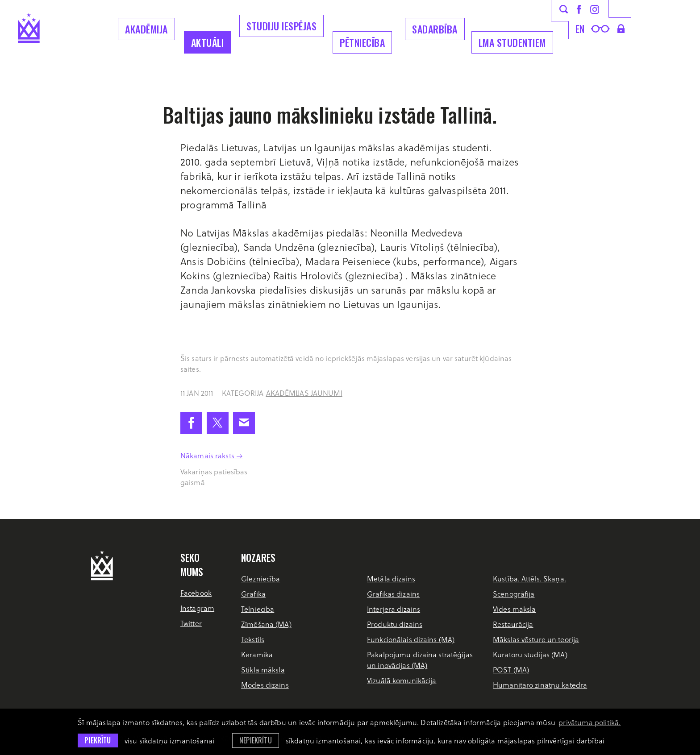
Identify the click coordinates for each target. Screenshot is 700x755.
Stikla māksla (263, 670)
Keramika (257, 654)
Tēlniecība (258, 609)
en (580, 29)
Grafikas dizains (393, 594)
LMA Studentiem (512, 42)
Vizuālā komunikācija (402, 680)
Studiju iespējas (281, 26)
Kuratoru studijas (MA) (530, 654)
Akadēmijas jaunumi (304, 393)
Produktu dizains (395, 624)
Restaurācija (513, 624)
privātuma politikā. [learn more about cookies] (590, 722)
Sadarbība (435, 29)
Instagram (197, 608)
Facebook (196, 593)
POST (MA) (511, 670)
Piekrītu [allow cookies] (98, 740)
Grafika (253, 594)
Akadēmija (146, 29)
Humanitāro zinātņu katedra (540, 685)
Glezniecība (260, 579)
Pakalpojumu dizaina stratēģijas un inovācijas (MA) (420, 660)
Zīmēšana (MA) (266, 624)
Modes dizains (265, 685)
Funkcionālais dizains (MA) (411, 639)
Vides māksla (514, 609)
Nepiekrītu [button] (256, 740)
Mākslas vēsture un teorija (536, 639)
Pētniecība (362, 42)
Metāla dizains (391, 579)
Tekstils (253, 639)
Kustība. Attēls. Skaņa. (529, 579)
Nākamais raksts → (212, 455)
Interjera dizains (394, 609)
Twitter (191, 623)
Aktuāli (208, 42)
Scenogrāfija (514, 594)
